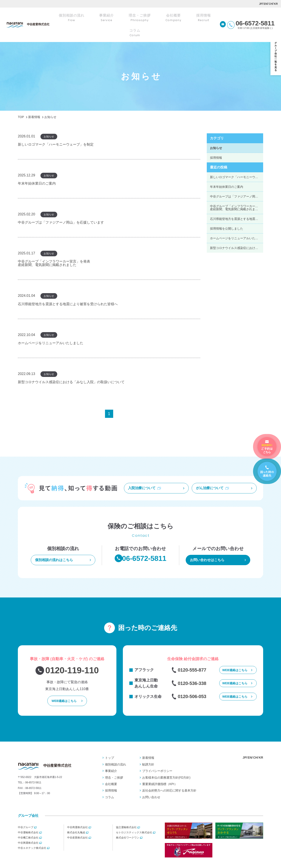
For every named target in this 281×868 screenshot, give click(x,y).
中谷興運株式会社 (28, 830)
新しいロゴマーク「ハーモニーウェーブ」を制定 (237, 162)
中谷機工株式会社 (28, 825)
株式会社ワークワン (128, 825)
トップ (110, 745)
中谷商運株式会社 (77, 815)
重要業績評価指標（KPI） (160, 771)
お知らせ (216, 133)
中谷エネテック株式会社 (32, 835)
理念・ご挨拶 (114, 765)
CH (270, 4)
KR (276, 4)
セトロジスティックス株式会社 (134, 820)
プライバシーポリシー (157, 758)
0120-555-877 (193, 656)
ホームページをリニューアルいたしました (237, 223)
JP (260, 4)
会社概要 (111, 771)
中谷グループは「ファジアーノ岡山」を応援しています (237, 181)
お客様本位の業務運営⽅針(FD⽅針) (166, 765)
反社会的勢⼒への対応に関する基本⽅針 (169, 778)
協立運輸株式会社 (126, 815)
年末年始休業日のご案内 (227, 171)
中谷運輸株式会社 (28, 820)
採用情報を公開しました (227, 213)
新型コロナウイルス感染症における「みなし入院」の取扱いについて (237, 233)
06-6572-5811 (33, 771)
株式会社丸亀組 (76, 820)
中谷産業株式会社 (77, 825)
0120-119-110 (72, 656)
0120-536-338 (193, 670)
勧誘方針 (148, 752)
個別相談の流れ (116, 752)
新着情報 (148, 745)
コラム (110, 784)
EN (265, 4)
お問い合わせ (151, 784)
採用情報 (216, 142)
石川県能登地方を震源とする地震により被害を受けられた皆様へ (237, 204)
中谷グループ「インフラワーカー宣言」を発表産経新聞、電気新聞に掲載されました (237, 192)
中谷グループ (26, 815)
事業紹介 (111, 758)
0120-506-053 (193, 685)
